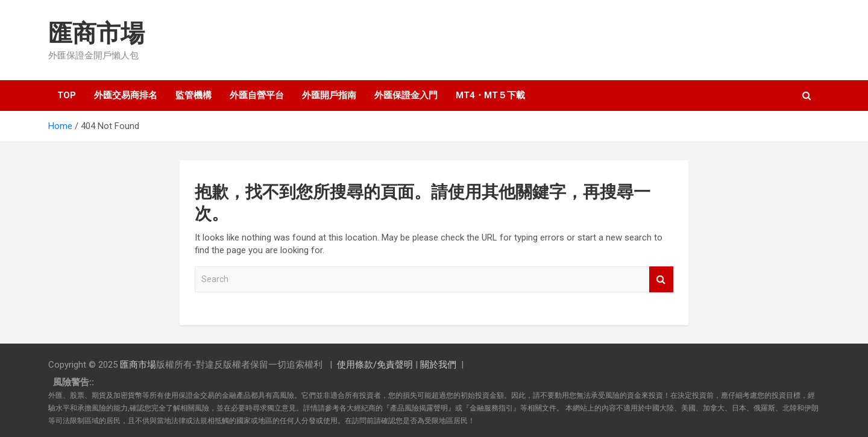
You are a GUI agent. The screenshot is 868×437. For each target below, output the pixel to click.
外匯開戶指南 (329, 95)
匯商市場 (96, 33)
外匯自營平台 (257, 95)
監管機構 (193, 95)
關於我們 (438, 365)
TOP (67, 95)
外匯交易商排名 (126, 95)
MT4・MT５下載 (490, 95)
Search (661, 279)
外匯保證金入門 (406, 95)
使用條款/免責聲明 (375, 365)
